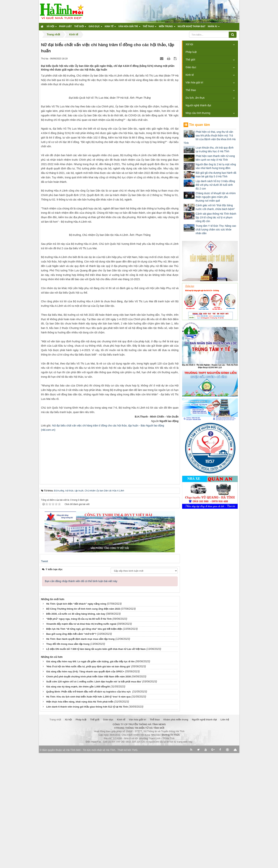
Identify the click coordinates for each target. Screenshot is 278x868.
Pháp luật (191, 52)
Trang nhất (55, 835)
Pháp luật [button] (65, 26)
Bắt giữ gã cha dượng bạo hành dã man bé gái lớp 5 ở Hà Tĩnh (216, 175)
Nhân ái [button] (214, 28)
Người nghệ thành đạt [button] (192, 26)
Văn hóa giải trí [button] (129, 28)
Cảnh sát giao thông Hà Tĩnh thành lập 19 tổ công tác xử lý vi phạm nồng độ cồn (216, 217)
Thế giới (190, 60)
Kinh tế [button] (110, 28)
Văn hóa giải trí (194, 82)
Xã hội (189, 44)
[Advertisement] (110, 571)
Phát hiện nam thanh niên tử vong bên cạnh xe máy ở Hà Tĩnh (215, 158)
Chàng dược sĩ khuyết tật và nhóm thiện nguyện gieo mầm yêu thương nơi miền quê (216, 197)
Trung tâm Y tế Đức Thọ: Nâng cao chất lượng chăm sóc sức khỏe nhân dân (216, 230)
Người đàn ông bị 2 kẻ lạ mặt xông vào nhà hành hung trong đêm (216, 166)
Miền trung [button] (167, 28)
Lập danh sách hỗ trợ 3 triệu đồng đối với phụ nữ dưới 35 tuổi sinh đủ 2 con (215, 185)
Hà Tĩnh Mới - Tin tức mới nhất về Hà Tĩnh (91, 865)
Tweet (45, 676)
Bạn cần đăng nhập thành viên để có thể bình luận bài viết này (81, 696)
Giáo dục (191, 67)
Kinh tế (190, 75)
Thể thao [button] (150, 28)
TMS (135, 865)
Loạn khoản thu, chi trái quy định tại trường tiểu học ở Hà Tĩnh (215, 149)
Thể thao (191, 90)
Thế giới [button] (80, 28)
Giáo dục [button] (95, 28)
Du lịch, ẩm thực (195, 98)
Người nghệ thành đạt (198, 105)
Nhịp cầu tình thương (198, 113)
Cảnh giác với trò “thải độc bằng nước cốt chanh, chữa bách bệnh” (215, 207)
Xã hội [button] (52, 28)
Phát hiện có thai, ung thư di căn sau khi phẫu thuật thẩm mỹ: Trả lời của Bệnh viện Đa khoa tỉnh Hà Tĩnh (210, 137)
